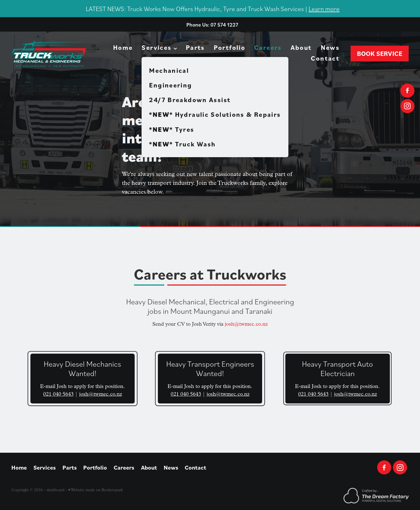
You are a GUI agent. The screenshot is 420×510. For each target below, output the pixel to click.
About (301, 47)
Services (159, 47)
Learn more (324, 8)
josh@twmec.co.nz (246, 324)
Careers (268, 47)
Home (123, 47)
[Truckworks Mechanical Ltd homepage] (51, 54)
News (330, 47)
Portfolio (229, 47)
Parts (195, 47)
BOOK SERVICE (380, 53)
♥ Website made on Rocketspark (95, 490)
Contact (325, 58)
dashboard (55, 490)
